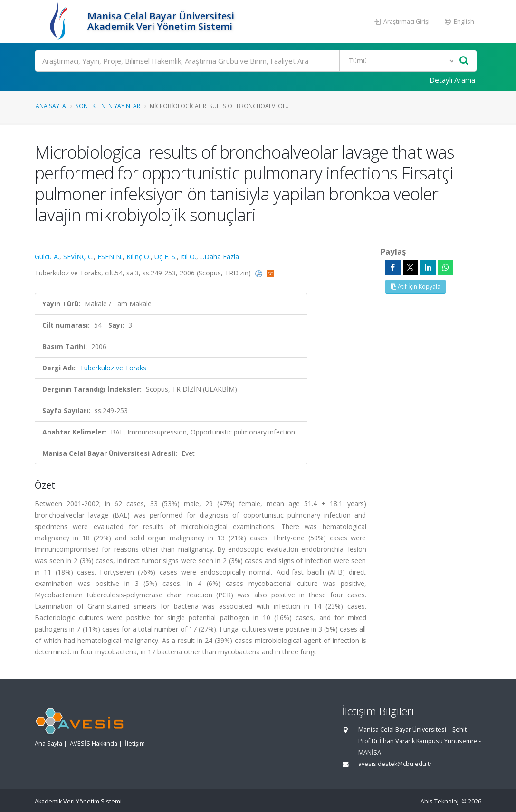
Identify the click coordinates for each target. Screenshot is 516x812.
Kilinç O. (139, 257)
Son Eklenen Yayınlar (108, 106)
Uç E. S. (166, 257)
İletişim (135, 743)
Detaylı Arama (452, 80)
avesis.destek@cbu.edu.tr (395, 764)
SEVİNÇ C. (78, 257)
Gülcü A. (47, 257)
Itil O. (188, 257)
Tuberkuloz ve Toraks (113, 368)
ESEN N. (110, 257)
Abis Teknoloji (440, 801)
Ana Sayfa (51, 106)
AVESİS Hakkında (94, 743)
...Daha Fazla (220, 257)
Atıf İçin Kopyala (416, 287)
